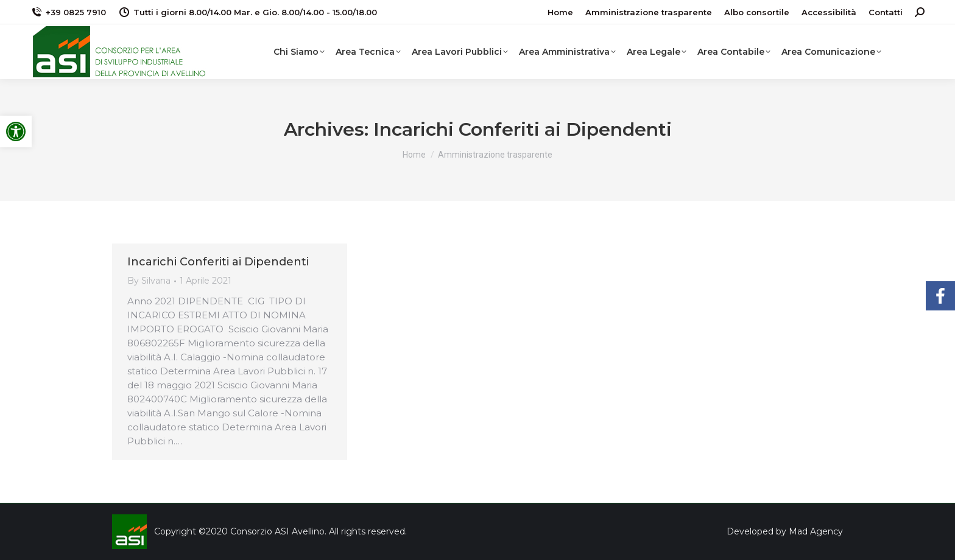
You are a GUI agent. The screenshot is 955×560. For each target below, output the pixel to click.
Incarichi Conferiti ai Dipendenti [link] (218, 262)
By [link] (149, 281)
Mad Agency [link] (816, 531)
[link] (16, 131)
